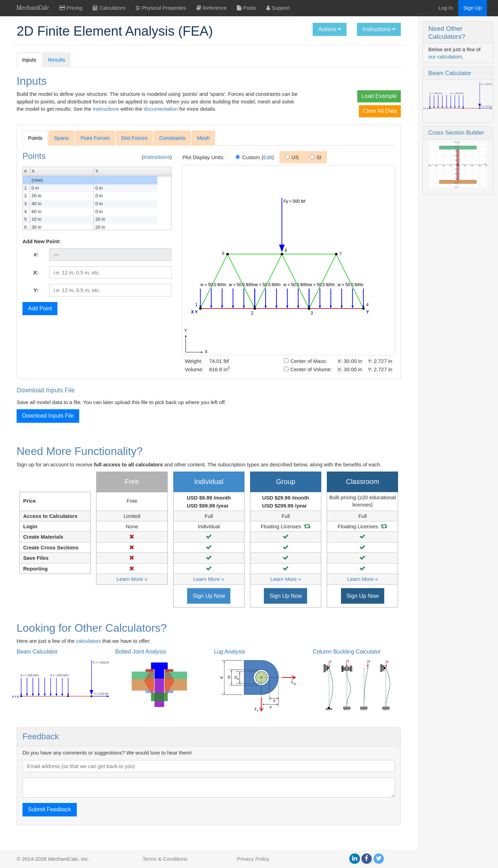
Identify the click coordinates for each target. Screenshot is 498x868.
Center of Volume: (274, 376)
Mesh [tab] (204, 144)
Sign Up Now (192, 609)
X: (33, 279)
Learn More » (122, 593)
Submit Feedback (50, 823)
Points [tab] (35, 144)
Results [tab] (57, 60)
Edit (253, 163)
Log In (446, 8)
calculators (89, 654)
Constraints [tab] (172, 144)
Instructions (345, 29)
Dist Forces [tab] (135, 144)
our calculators (465, 41)
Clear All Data (346, 111)
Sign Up (473, 8)
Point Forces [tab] (95, 144)
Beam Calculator (416, 58)
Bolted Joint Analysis (132, 665)
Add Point (40, 315)
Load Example (345, 96)
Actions (296, 29)
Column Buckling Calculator (321, 665)
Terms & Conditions (165, 859)
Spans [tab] (61, 144)
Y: (34, 296)
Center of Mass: (272, 367)
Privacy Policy (253, 859)
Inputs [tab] (29, 60)
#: (34, 261)
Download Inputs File (48, 422)
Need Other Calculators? (431, 29)
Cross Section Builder (422, 119)
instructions (169, 109)
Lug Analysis (213, 665)
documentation (224, 109)
